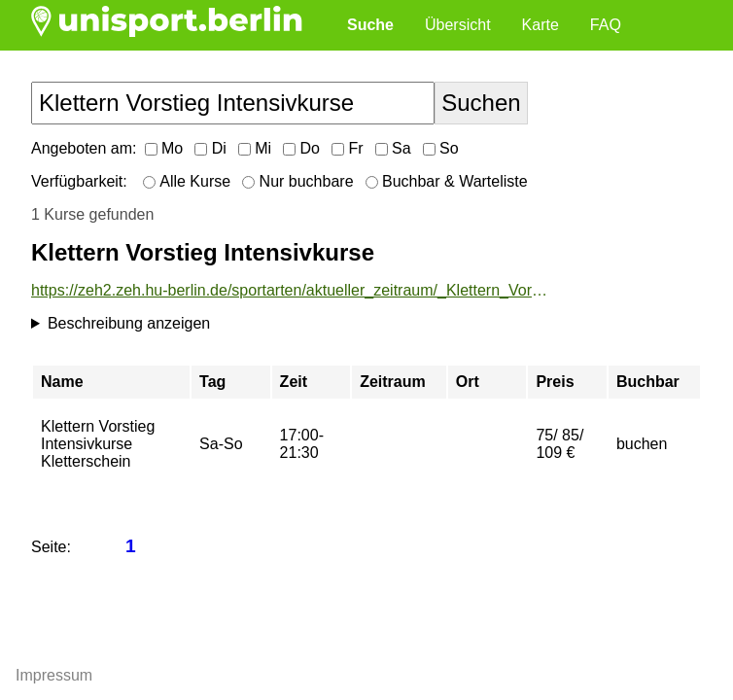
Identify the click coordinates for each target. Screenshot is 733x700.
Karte (541, 25)
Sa (393, 148)
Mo (164, 148)
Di (210, 148)
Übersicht (458, 25)
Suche (370, 25)
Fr (348, 148)
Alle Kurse (187, 181)
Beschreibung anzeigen (129, 323)
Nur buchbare (297, 181)
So (441, 148)
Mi (255, 148)
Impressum (54, 675)
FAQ (606, 25)
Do (301, 148)
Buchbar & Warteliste (447, 181)
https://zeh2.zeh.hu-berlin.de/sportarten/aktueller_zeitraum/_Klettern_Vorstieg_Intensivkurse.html (291, 290)
